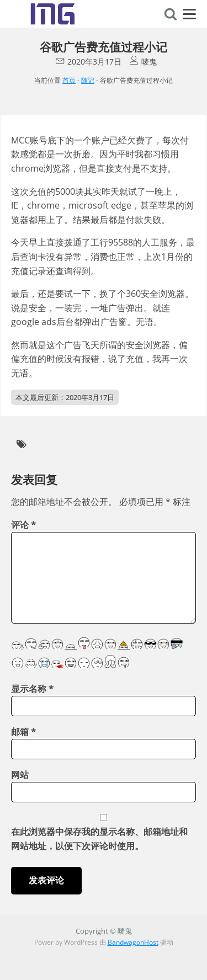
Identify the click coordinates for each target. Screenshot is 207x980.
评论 (23, 525)
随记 (88, 80)
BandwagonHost (133, 942)
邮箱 (23, 732)
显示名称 (32, 689)
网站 (20, 775)
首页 (69, 80)
